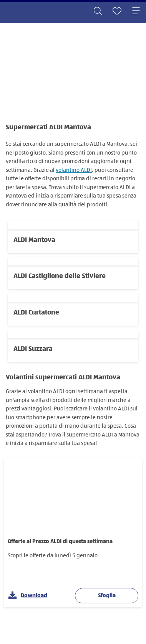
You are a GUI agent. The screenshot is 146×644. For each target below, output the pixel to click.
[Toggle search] (98, 12)
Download (28, 596)
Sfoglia (107, 595)
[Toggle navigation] (136, 12)
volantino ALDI (74, 170)
